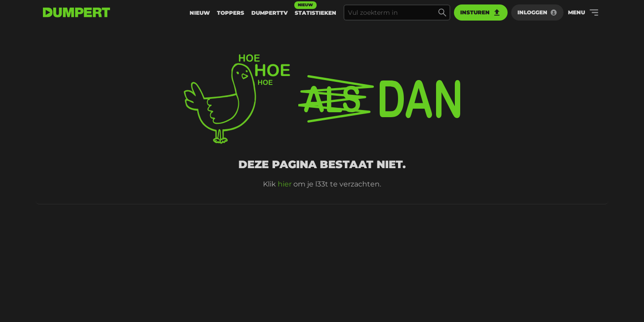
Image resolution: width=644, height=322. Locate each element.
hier (285, 184)
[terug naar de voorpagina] (76, 13)
